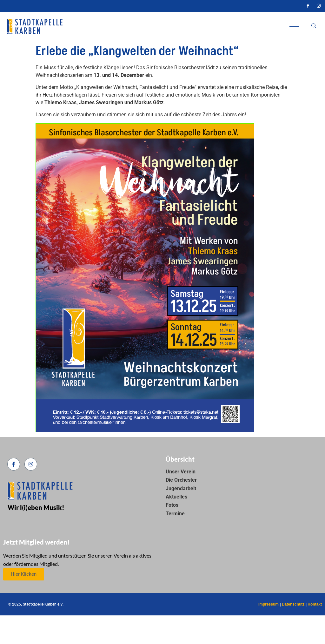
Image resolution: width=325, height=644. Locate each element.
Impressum (269, 604)
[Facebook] (308, 6)
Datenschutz (293, 604)
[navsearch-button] (314, 26)
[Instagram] (319, 6)
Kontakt (315, 604)
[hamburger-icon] (294, 27)
